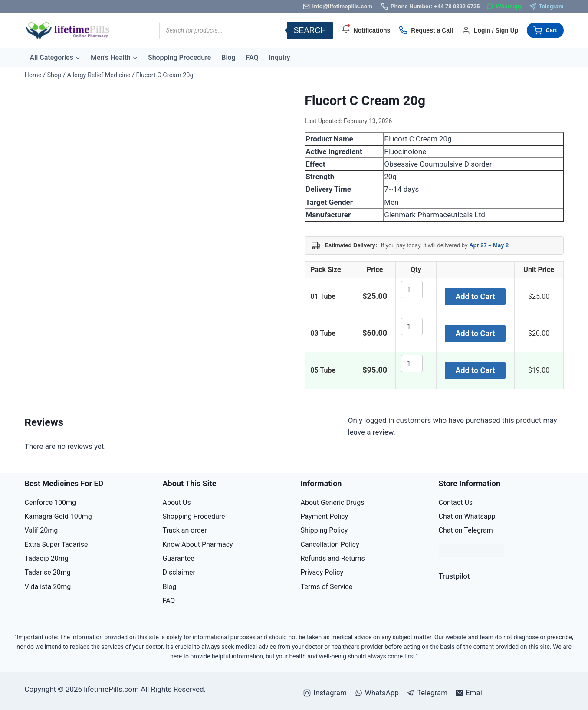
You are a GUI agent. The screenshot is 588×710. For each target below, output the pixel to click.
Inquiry (280, 57)
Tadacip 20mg (47, 558)
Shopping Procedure (179, 57)
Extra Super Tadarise (56, 545)
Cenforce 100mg (51, 502)
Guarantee (179, 558)
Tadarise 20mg (48, 572)
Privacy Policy (322, 572)
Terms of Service (327, 587)
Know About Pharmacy (198, 545)
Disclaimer (179, 572)
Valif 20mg (41, 530)
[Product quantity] (412, 290)
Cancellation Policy (330, 545)
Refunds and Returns (333, 558)
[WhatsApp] (505, 7)
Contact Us (456, 502)
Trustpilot (454, 576)
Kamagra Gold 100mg (58, 516)
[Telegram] (547, 7)
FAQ (252, 57)
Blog (228, 57)
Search (310, 30)
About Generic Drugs (333, 502)
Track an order (185, 530)
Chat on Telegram (466, 530)
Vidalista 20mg (48, 587)
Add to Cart (475, 296)
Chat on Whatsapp (467, 516)
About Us (177, 502)
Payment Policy (325, 516)
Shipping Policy (324, 530)
